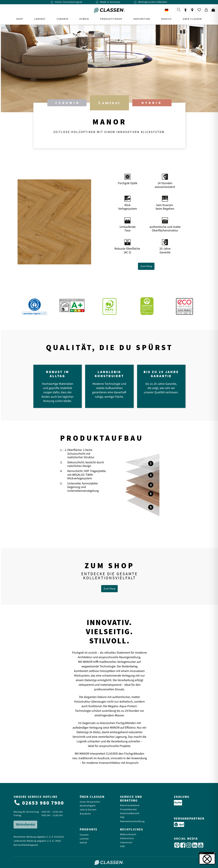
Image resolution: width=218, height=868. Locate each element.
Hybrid (83, 843)
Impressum (126, 843)
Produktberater (129, 810)
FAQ (122, 817)
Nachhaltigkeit (88, 806)
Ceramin (84, 835)
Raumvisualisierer (130, 806)
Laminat (84, 839)
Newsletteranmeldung (132, 821)
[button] (207, 858)
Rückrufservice (25, 825)
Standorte (85, 814)
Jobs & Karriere (88, 810)
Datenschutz (127, 838)
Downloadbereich (130, 814)
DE (169, 10)
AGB (122, 846)
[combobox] (169, 10)
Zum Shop (146, 266)
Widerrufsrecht (128, 835)
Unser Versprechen (90, 802)
